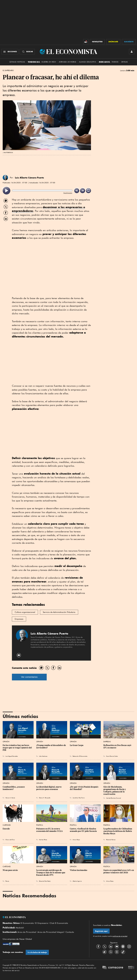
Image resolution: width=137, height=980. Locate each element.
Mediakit (20, 928)
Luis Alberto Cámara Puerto (29, 178)
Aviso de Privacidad (27, 932)
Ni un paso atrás (10, 870)
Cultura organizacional (25, 612)
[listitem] (6, 191)
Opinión (6, 742)
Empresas (19, 619)
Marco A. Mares (10, 798)
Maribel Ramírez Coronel (114, 798)
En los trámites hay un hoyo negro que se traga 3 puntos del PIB (17, 748)
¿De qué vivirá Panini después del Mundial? (84, 788)
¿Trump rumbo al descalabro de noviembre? (51, 746)
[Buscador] (27, 52)
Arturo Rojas (76, 840)
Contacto (70, 932)
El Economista (27, 923)
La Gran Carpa (77, 745)
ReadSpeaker (68, 193)
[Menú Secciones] (10, 52)
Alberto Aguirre (77, 881)
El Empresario (8, 70)
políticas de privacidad (120, 936)
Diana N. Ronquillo (45, 798)
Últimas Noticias (17, 62)
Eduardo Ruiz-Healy (45, 881)
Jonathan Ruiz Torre (79, 798)
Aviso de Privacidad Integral (51, 932)
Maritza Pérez (43, 840)
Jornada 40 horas (67, 62)
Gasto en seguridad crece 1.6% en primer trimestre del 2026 (119, 871)
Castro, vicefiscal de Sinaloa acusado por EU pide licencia (83, 830)
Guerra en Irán (49, 62)
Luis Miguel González (12, 756)
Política (40, 825)
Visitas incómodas (79, 870)
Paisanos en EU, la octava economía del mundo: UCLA (49, 830)
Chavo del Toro (10, 840)
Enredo (6, 829)
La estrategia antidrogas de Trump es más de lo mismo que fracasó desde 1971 (51, 873)
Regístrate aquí (101, 931)
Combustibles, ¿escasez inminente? (14, 788)
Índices (115, 62)
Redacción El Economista (80, 756)
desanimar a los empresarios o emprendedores (48, 209)
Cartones (7, 825)
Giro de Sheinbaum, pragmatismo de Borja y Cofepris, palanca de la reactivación (115, 790)
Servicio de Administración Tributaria (59, 612)
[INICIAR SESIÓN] (132, 52)
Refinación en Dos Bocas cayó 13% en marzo (118, 746)
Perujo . (8, 881)
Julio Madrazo (43, 756)
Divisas (125, 62)
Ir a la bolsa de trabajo (37, 952)
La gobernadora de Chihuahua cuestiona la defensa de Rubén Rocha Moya (118, 831)
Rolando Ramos (111, 840)
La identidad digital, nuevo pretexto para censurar (49, 788)
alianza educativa (87, 62)
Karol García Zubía (112, 756)
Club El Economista (59, 923)
